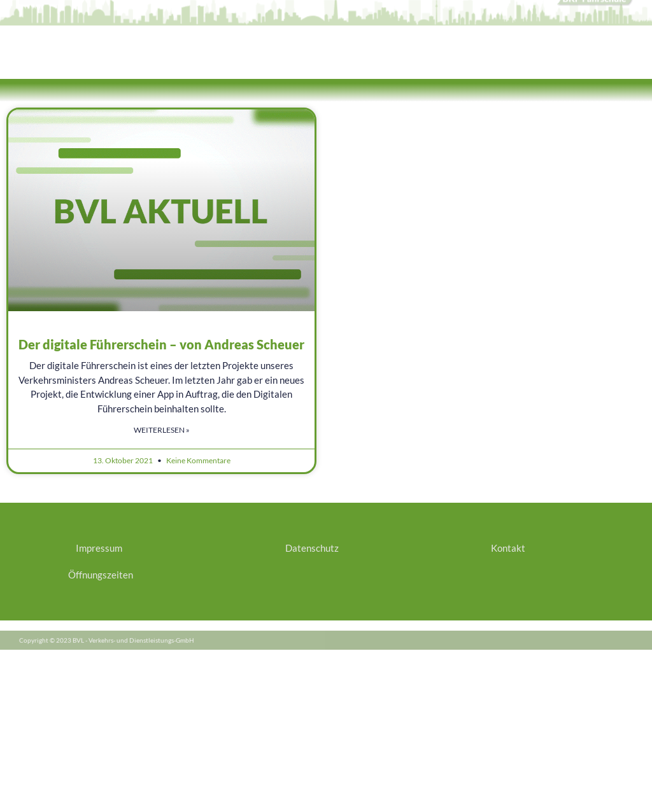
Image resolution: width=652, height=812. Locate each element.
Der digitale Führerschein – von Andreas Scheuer (161, 344)
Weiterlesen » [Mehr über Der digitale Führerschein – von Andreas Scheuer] (162, 430)
